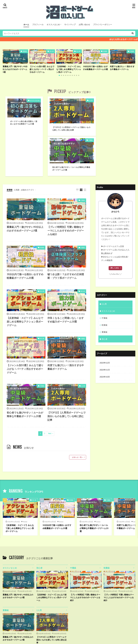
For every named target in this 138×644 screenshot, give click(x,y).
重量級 (25, 51)
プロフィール (38, 24)
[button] (5, 58)
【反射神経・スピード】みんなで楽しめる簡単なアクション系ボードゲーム (69, 69)
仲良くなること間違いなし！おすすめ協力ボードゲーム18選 (66, 277)
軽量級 (105, 51)
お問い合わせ (84, 24)
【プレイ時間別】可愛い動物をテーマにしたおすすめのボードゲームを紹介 (66, 188)
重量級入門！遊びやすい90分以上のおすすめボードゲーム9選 (15, 69)
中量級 (132, 51)
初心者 (52, 51)
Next (50, 391)
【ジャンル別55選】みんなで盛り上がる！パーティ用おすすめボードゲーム (42, 69)
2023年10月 (105, 334)
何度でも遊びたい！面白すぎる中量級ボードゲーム (122, 68)
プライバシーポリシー (103, 24)
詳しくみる (115, 225)
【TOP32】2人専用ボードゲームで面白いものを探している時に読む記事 (67, 125)
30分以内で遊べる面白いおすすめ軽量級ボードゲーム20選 (95, 68)
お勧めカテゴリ (27, 147)
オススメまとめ (53, 24)
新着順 (10, 147)
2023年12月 (105, 320)
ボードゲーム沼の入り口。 (77, 634)
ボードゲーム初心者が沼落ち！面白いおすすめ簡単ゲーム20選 (24, 123)
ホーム (26, 24)
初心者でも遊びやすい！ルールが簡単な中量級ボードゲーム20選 (110, 125)
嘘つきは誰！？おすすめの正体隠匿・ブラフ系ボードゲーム (66, 234)
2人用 (81, 100)
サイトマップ (70, 24)
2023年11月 (105, 327)
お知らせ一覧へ (78, 415)
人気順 (17, 147)
